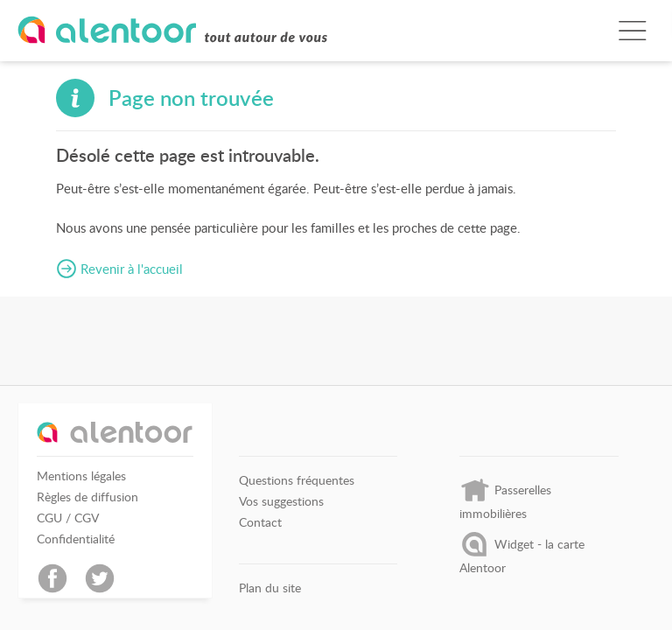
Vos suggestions (281, 501)
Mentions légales (81, 476)
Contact (260, 522)
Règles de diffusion (87, 497)
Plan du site (270, 588)
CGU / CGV (68, 518)
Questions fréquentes (297, 480)
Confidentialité (76, 539)
